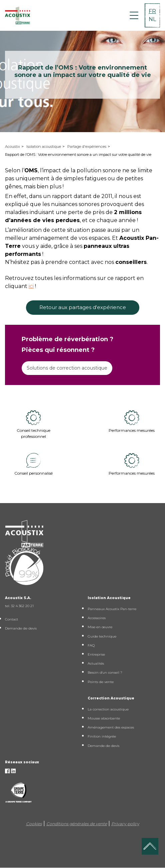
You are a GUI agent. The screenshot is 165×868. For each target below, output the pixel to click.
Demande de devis (21, 628)
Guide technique (102, 636)
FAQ (91, 645)
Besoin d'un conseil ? (105, 672)
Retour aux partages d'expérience (83, 307)
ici (31, 286)
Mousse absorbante (104, 718)
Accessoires (97, 618)
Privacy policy (125, 824)
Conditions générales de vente (77, 824)
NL (152, 19)
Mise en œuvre (100, 627)
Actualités (96, 663)
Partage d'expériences (87, 147)
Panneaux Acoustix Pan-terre (112, 609)
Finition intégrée (102, 736)
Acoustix (12, 147)
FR (152, 11)
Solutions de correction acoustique (67, 368)
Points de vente (101, 682)
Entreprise (96, 654)
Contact (11, 619)
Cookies (34, 824)
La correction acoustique (108, 709)
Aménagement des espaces (111, 727)
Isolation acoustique (44, 147)
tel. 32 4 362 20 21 (19, 606)
